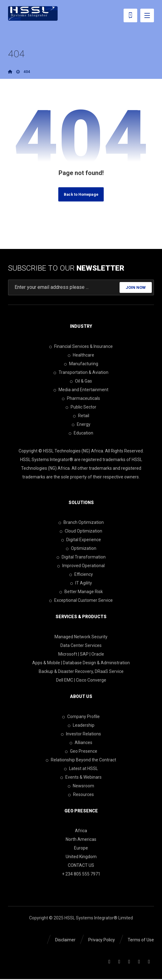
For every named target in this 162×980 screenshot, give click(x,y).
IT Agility (81, 584)
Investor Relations (81, 734)
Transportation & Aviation (81, 373)
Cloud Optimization (81, 532)
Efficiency (81, 575)
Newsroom (81, 786)
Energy (81, 425)
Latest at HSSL (81, 769)
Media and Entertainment (81, 390)
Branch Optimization (81, 523)
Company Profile (81, 717)
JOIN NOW (136, 288)
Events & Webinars (81, 777)
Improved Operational (81, 566)
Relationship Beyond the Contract (81, 760)
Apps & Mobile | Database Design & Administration (81, 663)
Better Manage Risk (81, 592)
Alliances (81, 743)
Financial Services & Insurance (81, 347)
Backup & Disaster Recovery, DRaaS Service (81, 672)
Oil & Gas (81, 381)
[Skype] (149, 963)
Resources (81, 795)
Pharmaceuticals (81, 399)
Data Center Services (81, 646)
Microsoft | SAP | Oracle (81, 654)
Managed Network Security (81, 637)
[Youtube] (139, 963)
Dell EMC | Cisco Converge (81, 680)
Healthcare (81, 355)
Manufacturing (81, 364)
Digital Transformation (81, 558)
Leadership (81, 725)
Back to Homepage (81, 195)
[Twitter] (129, 963)
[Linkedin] (119, 963)
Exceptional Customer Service (81, 601)
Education (81, 433)
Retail (81, 416)
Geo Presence (81, 751)
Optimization (81, 549)
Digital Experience (81, 540)
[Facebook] (109, 963)
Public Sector (81, 407)
